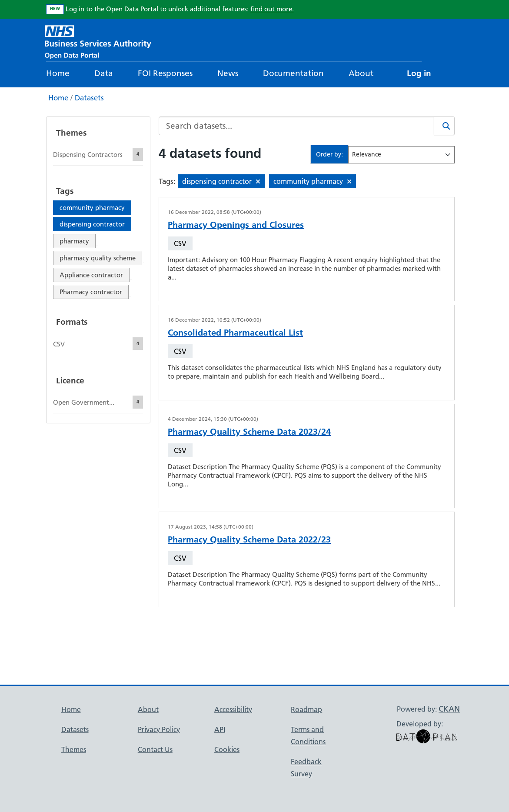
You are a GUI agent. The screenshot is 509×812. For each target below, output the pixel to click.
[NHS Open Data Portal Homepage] (98, 41)
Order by (329, 154)
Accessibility (233, 709)
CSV (180, 243)
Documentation (293, 73)
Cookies (227, 749)
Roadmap (306, 709)
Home (58, 73)
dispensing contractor (92, 224)
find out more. (272, 9)
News (228, 73)
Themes (74, 749)
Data (104, 73)
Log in (419, 73)
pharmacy (74, 241)
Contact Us (155, 749)
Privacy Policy (159, 729)
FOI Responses (165, 73)
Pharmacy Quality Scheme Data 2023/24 (249, 432)
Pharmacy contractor (91, 292)
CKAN (449, 709)
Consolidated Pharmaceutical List (235, 333)
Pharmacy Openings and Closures (236, 225)
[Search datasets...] (296, 126)
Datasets (89, 98)
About (361, 73)
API (220, 729)
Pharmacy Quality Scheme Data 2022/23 (249, 539)
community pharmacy (92, 208)
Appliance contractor (91, 275)
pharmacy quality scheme (98, 258)
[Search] (444, 126)
